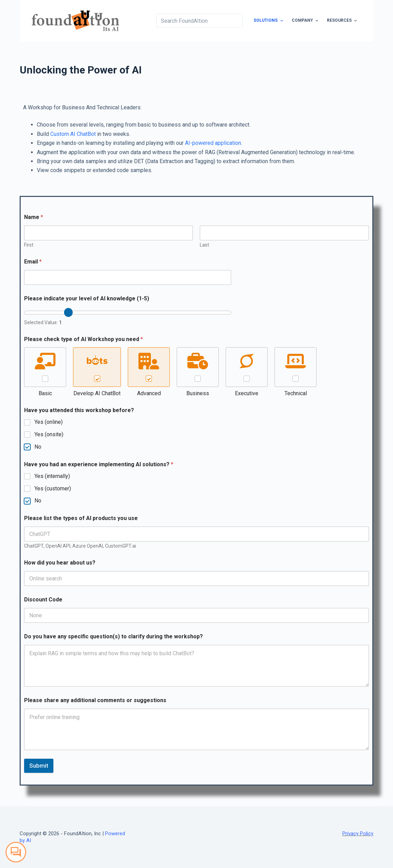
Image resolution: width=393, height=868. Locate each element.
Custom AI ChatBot (73, 134)
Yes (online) (49, 422)
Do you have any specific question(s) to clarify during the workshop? (113, 636)
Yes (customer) (53, 488)
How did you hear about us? (60, 563)
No (38, 447)
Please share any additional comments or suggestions (95, 700)
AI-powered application (213, 143)
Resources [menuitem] (343, 21)
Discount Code (43, 600)
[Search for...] (199, 21)
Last (204, 245)
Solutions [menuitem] (269, 21)
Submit (39, 766)
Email (33, 262)
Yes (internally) (52, 476)
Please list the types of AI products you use (81, 518)
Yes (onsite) (49, 434)
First (29, 245)
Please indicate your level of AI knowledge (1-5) (87, 298)
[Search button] (236, 21)
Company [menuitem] (306, 21)
